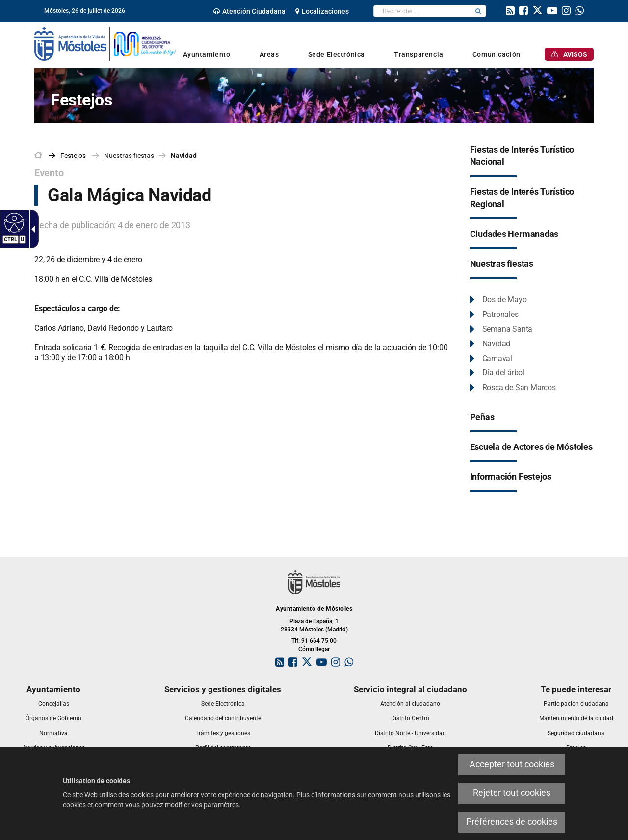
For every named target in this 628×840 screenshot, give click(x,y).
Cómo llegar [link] (314, 649)
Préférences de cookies (512, 822)
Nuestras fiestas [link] (129, 156)
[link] (249, 11)
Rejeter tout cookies (512, 793)
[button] (478, 11)
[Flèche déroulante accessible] (31, 229)
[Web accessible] (13, 222)
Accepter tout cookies (512, 764)
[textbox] (422, 11)
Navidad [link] (184, 156)
